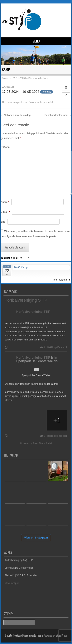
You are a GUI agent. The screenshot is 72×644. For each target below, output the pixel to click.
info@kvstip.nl (12, 583)
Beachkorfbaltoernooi (58, 115)
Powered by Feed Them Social (36, 443)
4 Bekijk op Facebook (53, 347)
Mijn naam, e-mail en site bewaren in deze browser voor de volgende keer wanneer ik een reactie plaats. (35, 234)
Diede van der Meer (38, 78)
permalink (49, 102)
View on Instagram (36, 538)
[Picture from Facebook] (15, 420)
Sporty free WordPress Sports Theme (24, 635)
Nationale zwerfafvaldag (16, 115)
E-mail (5, 212)
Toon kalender (62, 280)
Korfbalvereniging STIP (26, 300)
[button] (66, 95)
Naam (5, 202)
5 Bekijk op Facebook (53, 436)
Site (3, 222)
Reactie (5, 147)
